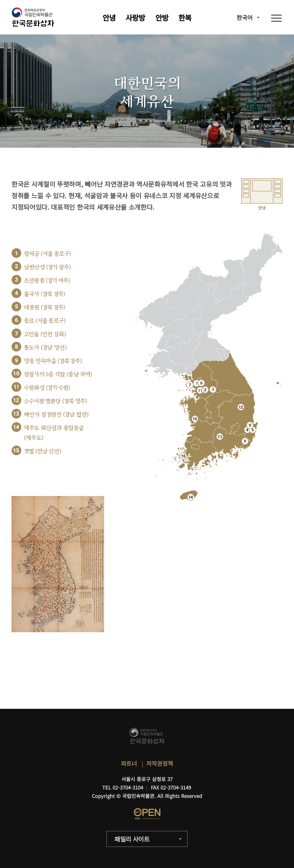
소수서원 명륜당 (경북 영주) (55, 401)
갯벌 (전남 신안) (42, 451)
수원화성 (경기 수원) (47, 388)
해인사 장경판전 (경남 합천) (56, 415)
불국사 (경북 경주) (44, 294)
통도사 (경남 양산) (45, 348)
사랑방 (135, 17)
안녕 (109, 17)
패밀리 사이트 (132, 839)
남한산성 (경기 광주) (47, 267)
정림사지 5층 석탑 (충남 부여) (58, 374)
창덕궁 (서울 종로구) (47, 254)
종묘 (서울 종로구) (45, 321)
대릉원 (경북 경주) (44, 308)
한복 (185, 17)
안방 (162, 17)
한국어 (245, 17)
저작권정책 (160, 763)
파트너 (129, 763)
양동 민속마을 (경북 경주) (53, 361)
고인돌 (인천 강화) (45, 334)
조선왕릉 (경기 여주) (47, 281)
